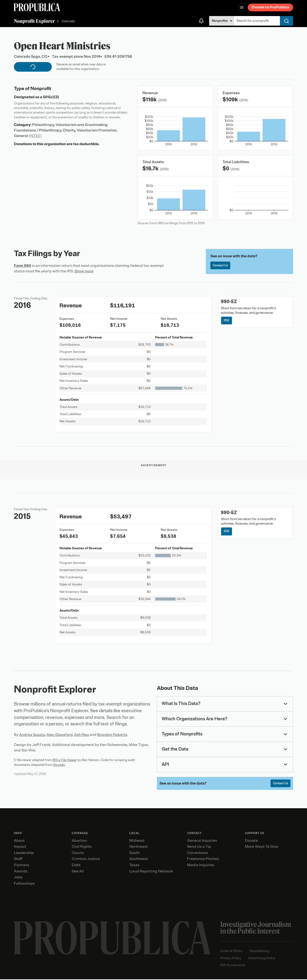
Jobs (18, 878)
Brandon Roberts (112, 735)
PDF (227, 321)
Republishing (259, 952)
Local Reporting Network (151, 872)
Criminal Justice (86, 860)
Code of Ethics (231, 952)
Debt (76, 866)
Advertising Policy (262, 959)
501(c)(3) (51, 97)
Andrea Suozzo (32, 735)
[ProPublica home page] (112, 939)
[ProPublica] (37, 7)
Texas (134, 866)
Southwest (139, 860)
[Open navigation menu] (242, 7)
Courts (78, 854)
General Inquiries (202, 841)
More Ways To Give (262, 847)
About (19, 841)
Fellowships (24, 884)
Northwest (139, 847)
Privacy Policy (231, 959)
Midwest (137, 841)
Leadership (24, 854)
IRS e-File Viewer (65, 760)
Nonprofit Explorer (34, 21)
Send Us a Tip (199, 847)
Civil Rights (82, 847)
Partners (22, 866)
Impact (20, 847)
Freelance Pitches (203, 860)
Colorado (68, 21)
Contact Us (221, 266)
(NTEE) (35, 136)
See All (78, 872)
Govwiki (59, 765)
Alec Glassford (60, 735)
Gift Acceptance (233, 966)
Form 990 (23, 266)
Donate (251, 841)
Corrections (198, 854)
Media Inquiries (201, 866)
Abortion (79, 841)
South (134, 854)
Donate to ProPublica (270, 7)
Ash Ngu (82, 735)
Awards (21, 872)
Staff (18, 860)
